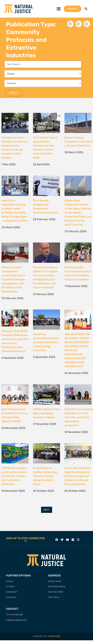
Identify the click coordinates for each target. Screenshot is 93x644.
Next (47, 510)
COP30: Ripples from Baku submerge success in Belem (46, 413)
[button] (59, 9)
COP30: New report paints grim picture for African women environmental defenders (14, 476)
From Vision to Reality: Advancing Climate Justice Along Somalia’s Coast (45, 476)
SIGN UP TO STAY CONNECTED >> (25, 540)
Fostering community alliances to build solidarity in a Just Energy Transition (46, 342)
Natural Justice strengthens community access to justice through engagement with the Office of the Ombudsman (14, 279)
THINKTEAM (54, 636)
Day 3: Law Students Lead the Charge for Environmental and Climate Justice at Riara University (78, 476)
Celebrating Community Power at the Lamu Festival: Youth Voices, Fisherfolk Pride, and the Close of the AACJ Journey (78, 213)
